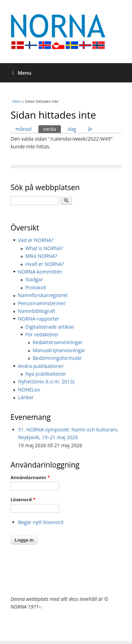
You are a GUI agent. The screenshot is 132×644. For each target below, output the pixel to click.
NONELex (29, 390)
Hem (17, 101)
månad (24, 129)
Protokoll (36, 287)
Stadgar (34, 279)
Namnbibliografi (36, 311)
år (90, 129)
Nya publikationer (46, 374)
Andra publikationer (41, 366)
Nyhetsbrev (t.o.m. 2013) (46, 381)
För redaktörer (42, 334)
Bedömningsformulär (57, 358)
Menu (22, 73)
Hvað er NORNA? (45, 264)
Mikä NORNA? (41, 256)
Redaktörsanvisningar (58, 342)
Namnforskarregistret (43, 295)
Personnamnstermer (42, 303)
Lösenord (23, 499)
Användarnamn (30, 477)
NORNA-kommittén (40, 272)
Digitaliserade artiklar (50, 327)
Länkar (26, 397)
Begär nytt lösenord (41, 522)
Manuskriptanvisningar (59, 350)
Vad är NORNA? (36, 240)
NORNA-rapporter (39, 319)
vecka (52, 129)
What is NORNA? (44, 248)
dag (72, 129)
